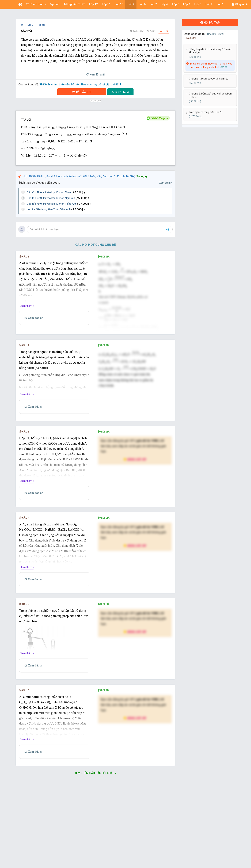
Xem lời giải (96, 75)
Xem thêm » (166, 183)
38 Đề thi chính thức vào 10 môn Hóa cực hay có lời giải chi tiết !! (80, 84)
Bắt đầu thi (82, 92)
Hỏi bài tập (210, 23)
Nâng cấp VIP (135, 460)
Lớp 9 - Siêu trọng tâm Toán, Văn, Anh (56, 209)
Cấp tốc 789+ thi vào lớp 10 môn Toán (56, 192)
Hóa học (41, 25)
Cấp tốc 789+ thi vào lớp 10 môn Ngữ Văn (58, 198)
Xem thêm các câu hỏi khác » (95, 774)
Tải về (121, 92)
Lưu (164, 31)
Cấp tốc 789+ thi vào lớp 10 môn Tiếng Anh (59, 204)
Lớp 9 (31, 25)
